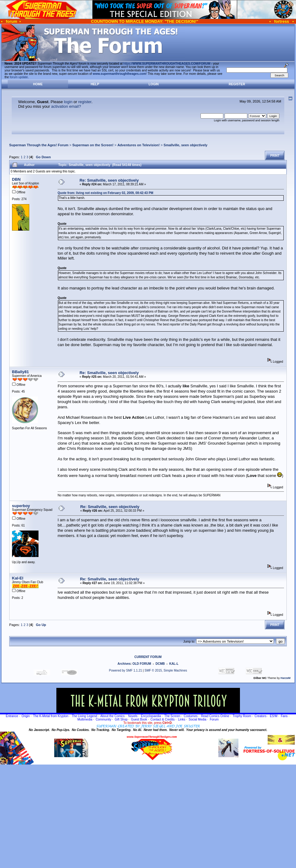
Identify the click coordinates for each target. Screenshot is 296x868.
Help (95, 84)
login (68, 102)
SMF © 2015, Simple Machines (166, 670)
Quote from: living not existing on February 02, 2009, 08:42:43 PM (105, 193)
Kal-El (18, 578)
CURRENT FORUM (148, 657)
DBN (16, 179)
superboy (21, 506)
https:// (167, 64)
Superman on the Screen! (93, 145)
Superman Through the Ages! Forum (39, 145)
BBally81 (20, 372)
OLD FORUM (142, 664)
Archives (124, 664)
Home (38, 84)
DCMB (160, 664)
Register (237, 84)
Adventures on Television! (138, 145)
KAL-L (174, 664)
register (85, 102)
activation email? (66, 106)
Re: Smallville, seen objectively (109, 180)
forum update (19, 77)
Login (154, 84)
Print (275, 156)
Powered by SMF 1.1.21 (126, 670)
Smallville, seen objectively (185, 145)
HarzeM (286, 678)
